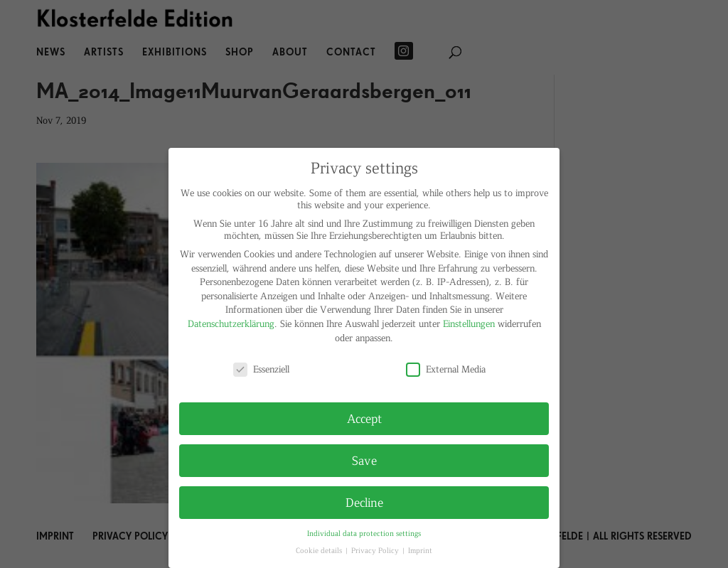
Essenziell (261, 369)
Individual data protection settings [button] (364, 533)
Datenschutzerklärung (231, 323)
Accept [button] (364, 418)
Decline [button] (364, 502)
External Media (446, 369)
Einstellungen (469, 323)
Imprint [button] (420, 550)
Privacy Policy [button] (376, 550)
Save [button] (364, 460)
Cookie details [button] (320, 550)
